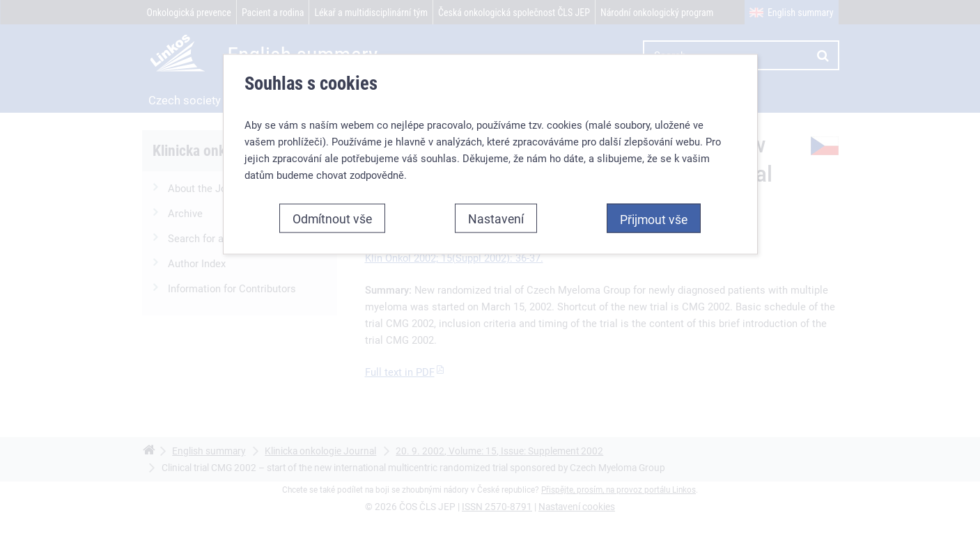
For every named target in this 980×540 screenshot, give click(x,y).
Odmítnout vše (332, 219)
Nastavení (496, 219)
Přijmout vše (654, 219)
